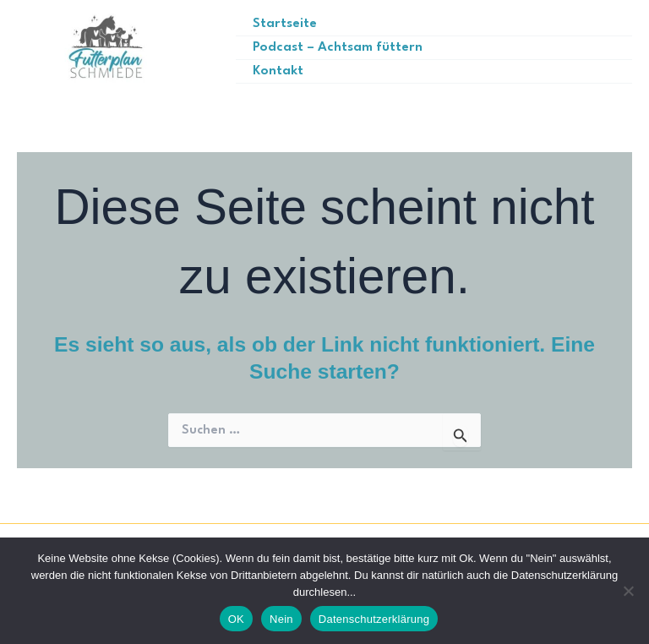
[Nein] (628, 591)
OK (236, 619)
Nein (281, 619)
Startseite (287, 24)
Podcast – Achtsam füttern (338, 47)
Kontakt (280, 71)
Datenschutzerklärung (374, 619)
